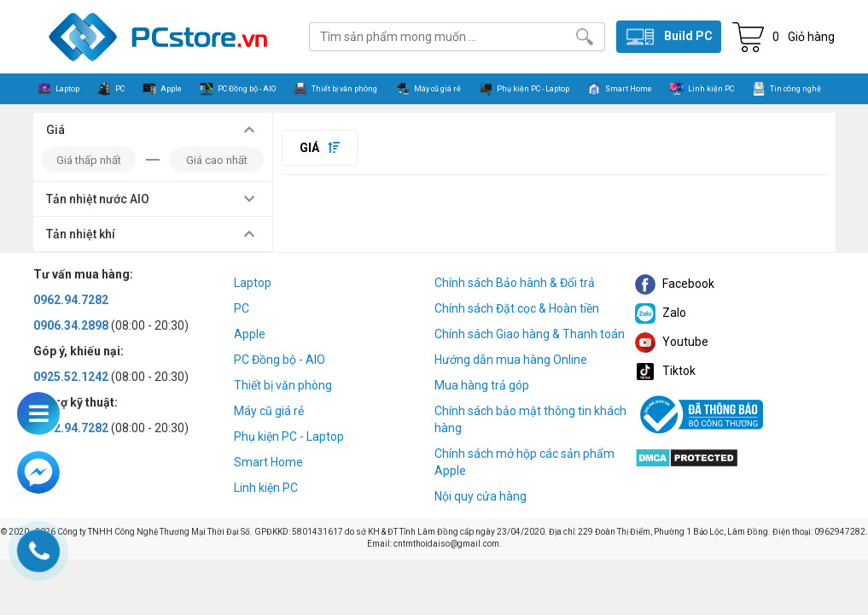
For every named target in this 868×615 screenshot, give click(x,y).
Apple (250, 334)
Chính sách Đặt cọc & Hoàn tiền (517, 308)
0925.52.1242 (71, 377)
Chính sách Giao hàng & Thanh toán (530, 334)
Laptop (253, 283)
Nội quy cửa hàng (481, 496)
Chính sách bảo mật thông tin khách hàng (530, 419)
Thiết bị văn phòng (283, 385)
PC (242, 308)
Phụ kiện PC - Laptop (289, 436)
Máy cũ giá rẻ (269, 411)
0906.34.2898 (71, 325)
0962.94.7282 (71, 300)
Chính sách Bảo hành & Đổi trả (515, 283)
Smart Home (268, 462)
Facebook (675, 284)
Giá (320, 148)
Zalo (661, 313)
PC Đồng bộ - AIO (280, 360)
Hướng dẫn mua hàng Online (511, 360)
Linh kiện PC (266, 488)
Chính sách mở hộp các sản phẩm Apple (524, 462)
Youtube (672, 342)
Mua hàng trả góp (482, 385)
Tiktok (665, 371)
